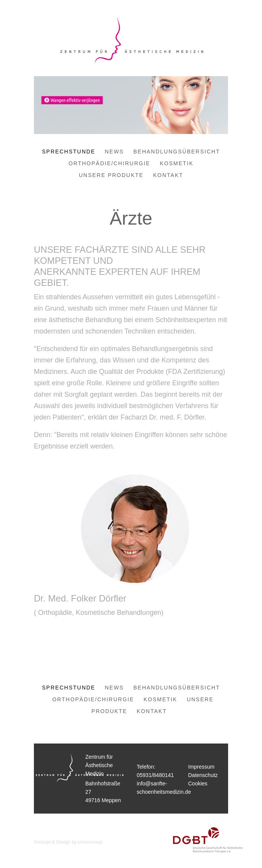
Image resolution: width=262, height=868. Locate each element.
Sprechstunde (69, 152)
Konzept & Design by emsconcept (68, 842)
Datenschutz (203, 775)
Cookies (198, 783)
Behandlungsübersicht (177, 152)
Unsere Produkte (111, 175)
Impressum (201, 767)
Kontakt (168, 175)
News (114, 152)
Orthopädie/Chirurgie (109, 163)
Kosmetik (177, 163)
